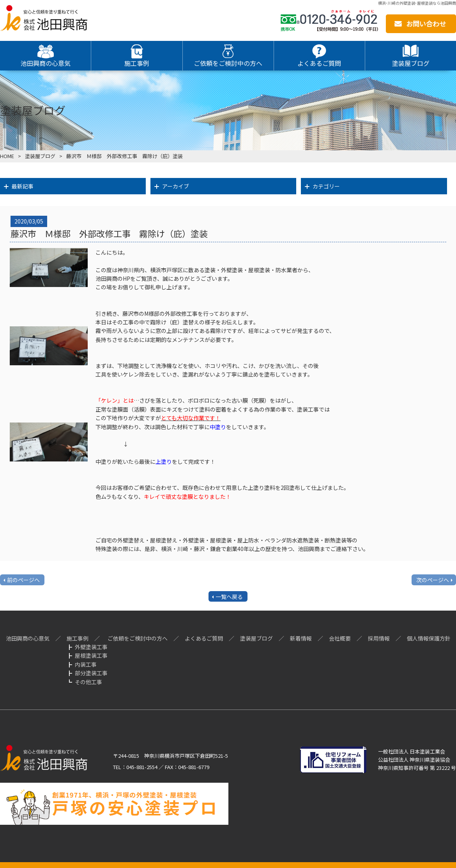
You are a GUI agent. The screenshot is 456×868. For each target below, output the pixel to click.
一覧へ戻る (229, 597)
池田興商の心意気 (28, 638)
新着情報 (301, 638)
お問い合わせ (426, 24)
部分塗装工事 (91, 673)
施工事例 (78, 638)
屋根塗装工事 (91, 655)
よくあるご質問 (204, 638)
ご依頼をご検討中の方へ (138, 638)
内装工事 (86, 664)
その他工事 (88, 682)
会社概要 (340, 638)
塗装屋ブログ (40, 156)
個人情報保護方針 (429, 638)
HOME (7, 156)
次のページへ (433, 580)
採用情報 (379, 638)
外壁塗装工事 (91, 647)
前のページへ (23, 580)
